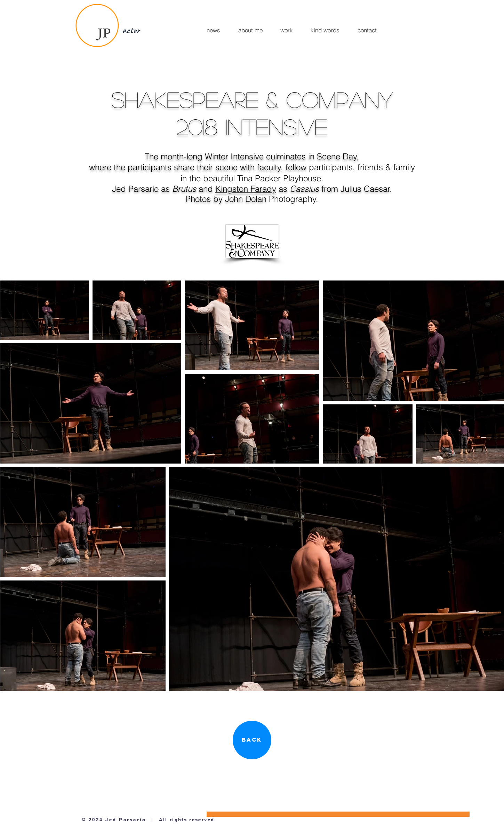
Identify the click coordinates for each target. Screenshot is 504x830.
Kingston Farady (246, 189)
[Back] (252, 740)
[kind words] (325, 30)
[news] (213, 30)
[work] (287, 30)
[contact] (367, 30)
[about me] (251, 30)
